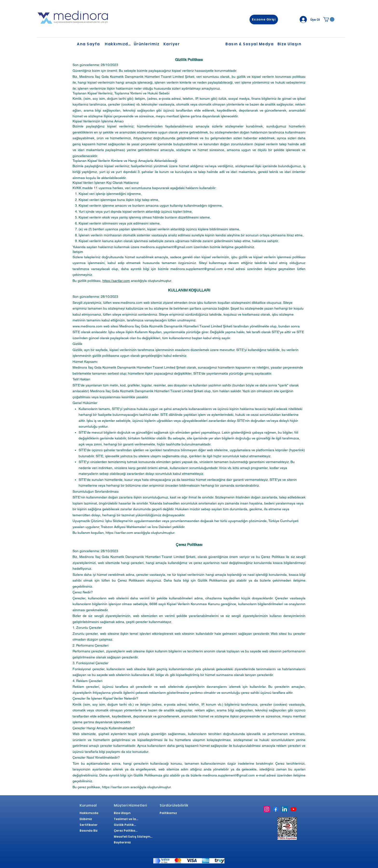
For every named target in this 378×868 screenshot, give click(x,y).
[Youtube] (294, 809)
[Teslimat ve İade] (127, 819)
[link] (329, 19)
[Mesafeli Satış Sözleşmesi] (133, 837)
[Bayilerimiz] (123, 842)
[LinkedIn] (285, 809)
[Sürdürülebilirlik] (174, 805)
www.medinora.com (128, 303)
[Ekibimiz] (89, 819)
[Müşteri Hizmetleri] (131, 805)
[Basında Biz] (89, 831)
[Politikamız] (169, 813)
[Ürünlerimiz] (147, 44)
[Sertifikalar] (89, 825)
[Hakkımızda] (118, 44)
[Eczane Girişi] (264, 20)
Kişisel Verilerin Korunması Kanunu (193, 604)
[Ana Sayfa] (90, 44)
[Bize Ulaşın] (290, 44)
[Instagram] (267, 809)
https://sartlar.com (116, 281)
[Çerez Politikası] (126, 831)
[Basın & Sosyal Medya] (250, 44)
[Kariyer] (172, 44)
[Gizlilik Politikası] (126, 825)
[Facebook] (276, 809)
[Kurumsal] (89, 805)
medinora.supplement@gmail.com (166, 247)
